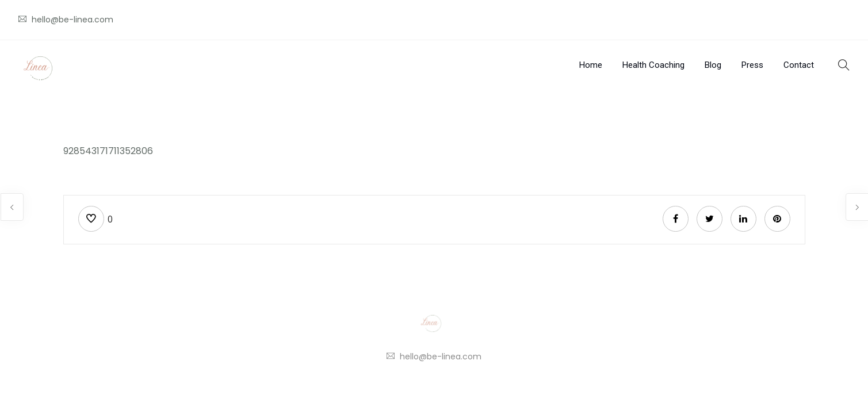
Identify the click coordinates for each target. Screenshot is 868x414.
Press (752, 65)
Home (591, 65)
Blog (713, 65)
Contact (799, 65)
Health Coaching (653, 65)
